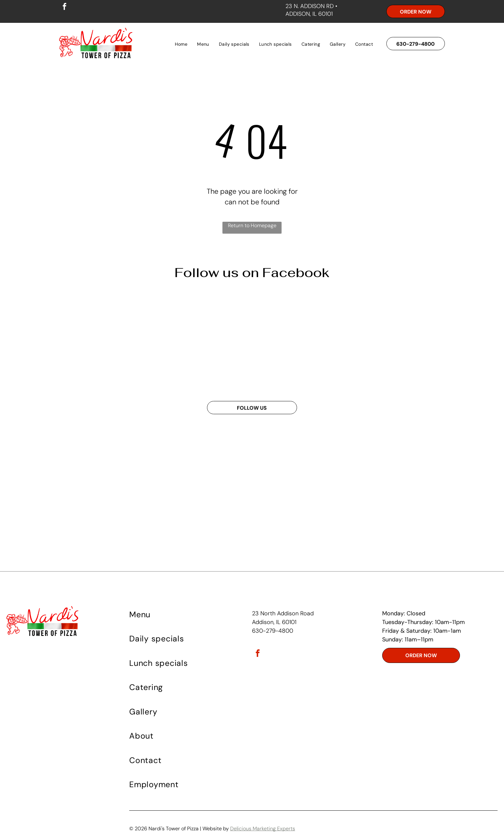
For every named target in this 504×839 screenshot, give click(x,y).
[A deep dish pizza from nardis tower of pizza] (394, 341)
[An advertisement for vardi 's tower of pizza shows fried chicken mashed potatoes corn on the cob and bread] (110, 341)
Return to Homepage (252, 225)
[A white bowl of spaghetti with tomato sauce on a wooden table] (299, 341)
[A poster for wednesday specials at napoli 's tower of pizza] (205, 341)
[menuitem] (181, 44)
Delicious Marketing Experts (263, 829)
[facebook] (64, 8)
